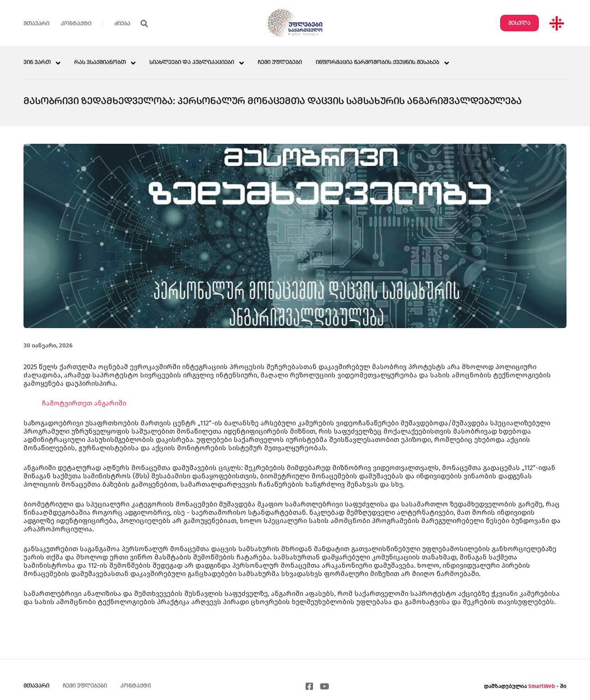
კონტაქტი (76, 24)
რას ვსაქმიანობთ (100, 62)
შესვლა (519, 23)
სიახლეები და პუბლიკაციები (192, 62)
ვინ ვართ (37, 62)
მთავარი (36, 24)
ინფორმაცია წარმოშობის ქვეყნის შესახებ (378, 62)
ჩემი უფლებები (280, 62)
